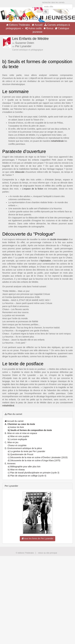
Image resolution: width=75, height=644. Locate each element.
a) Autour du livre (16, 427)
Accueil (37, 25)
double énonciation (59, 239)
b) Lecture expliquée (17, 439)
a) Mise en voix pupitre (18, 436)
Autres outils (33, 28)
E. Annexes (10, 463)
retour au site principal (47, 553)
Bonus (48, 28)
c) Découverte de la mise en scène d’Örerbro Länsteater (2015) (38, 457)
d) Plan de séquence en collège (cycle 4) (27, 476)
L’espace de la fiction (33, 189)
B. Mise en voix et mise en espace (21, 433)
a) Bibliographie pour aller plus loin (24, 467)
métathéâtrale (57, 141)
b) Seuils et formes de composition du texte (30, 430)
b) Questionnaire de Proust (20, 454)
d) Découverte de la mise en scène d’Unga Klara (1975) (34, 460)
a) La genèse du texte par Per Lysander (26, 451)
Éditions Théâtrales (18, 25)
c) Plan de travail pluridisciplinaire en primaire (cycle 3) (33, 473)
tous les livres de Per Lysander (38, 538)
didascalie (20, 172)
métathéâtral (8, 406)
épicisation (46, 261)
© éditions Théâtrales (25, 553)
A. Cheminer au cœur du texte (20, 424)
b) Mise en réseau (16, 470)
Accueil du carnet (14, 421)
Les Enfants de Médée (30, 39)
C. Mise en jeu (11, 442)
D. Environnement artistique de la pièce (23, 448)
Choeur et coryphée (17, 445)
